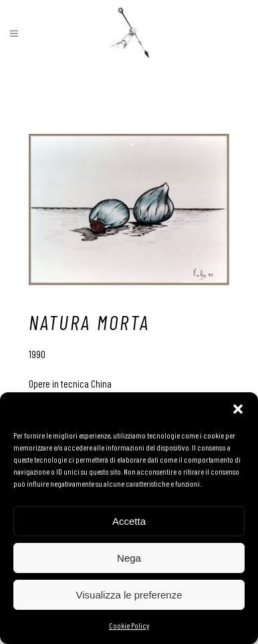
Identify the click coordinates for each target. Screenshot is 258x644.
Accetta (129, 521)
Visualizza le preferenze (129, 595)
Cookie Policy (129, 625)
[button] (238, 409)
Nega (129, 558)
